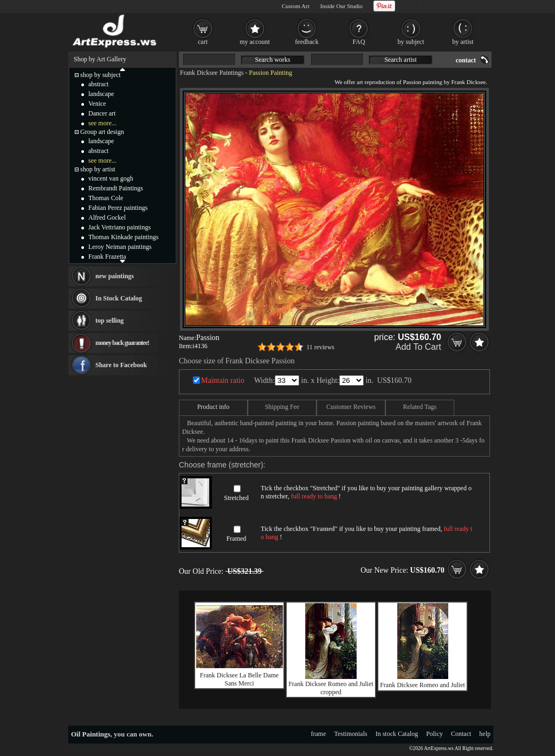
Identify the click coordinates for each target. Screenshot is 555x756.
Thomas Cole (106, 198)
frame (319, 734)
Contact (461, 734)
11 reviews (320, 347)
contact (466, 60)
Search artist (401, 60)
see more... (102, 123)
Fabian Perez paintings (118, 208)
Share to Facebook (121, 365)
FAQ (359, 42)
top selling (109, 321)
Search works (273, 60)
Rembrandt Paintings (116, 188)
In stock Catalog (397, 734)
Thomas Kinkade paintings (123, 237)
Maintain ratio (223, 380)
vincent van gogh (111, 178)
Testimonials (351, 734)
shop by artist (98, 169)
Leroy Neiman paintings (120, 247)
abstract (98, 84)
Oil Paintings (91, 734)
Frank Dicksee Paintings (212, 73)
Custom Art (296, 6)
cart (203, 42)
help (485, 734)
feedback (306, 42)
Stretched (236, 498)
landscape (101, 94)
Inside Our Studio (341, 6)
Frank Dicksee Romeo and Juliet (422, 685)
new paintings (115, 276)
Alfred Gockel (107, 217)
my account (255, 42)
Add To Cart (418, 347)
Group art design (102, 132)
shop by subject (101, 75)
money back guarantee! (122, 343)
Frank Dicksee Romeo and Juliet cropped (331, 688)
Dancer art (102, 113)
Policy (434, 734)
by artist (463, 42)
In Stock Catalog (119, 298)
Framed (237, 539)
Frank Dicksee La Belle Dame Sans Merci (239, 679)
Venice (97, 104)
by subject (411, 42)
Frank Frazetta (107, 257)
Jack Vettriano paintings (120, 227)
